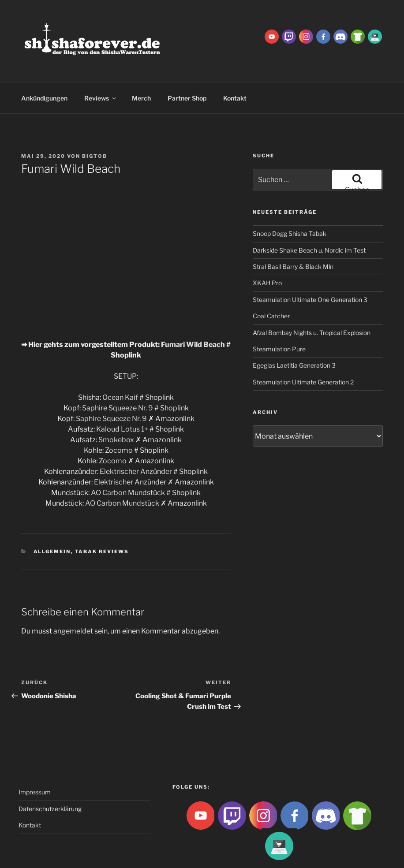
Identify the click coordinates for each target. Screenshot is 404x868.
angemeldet (73, 598)
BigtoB (95, 123)
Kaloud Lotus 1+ (122, 396)
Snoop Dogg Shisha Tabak (290, 200)
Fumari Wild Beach (193, 311)
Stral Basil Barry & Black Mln (293, 233)
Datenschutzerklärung (50, 776)
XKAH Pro (267, 250)
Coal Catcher (271, 283)
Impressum (35, 759)
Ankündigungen (44, 65)
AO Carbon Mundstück (128, 460)
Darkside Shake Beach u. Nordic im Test (309, 217)
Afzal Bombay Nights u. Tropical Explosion (312, 300)
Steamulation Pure (279, 316)
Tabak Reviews (102, 518)
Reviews (101, 65)
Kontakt (235, 65)
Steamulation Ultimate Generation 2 (303, 349)
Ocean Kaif (120, 364)
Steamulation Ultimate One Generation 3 (310, 266)
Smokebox (116, 407)
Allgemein (52, 518)
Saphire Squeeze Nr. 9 (118, 375)
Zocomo (119, 417)
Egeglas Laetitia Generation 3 (294, 332)
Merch (141, 65)
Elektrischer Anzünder (136, 438)
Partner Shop (187, 65)
